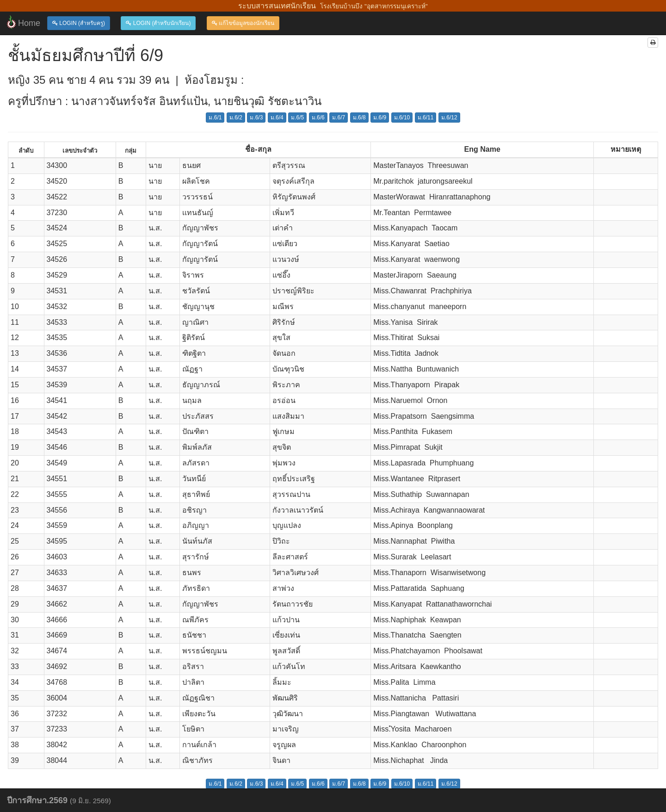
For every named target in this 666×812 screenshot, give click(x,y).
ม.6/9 (380, 118)
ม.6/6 (318, 118)
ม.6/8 (359, 118)
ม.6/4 (277, 118)
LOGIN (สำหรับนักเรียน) (158, 23)
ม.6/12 (449, 118)
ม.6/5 (297, 118)
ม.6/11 (426, 118)
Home (24, 22)
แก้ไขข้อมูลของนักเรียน (243, 23)
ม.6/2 (236, 118)
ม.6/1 (215, 118)
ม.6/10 (402, 118)
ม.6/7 (339, 118)
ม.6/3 (256, 118)
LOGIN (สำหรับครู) (79, 23)
